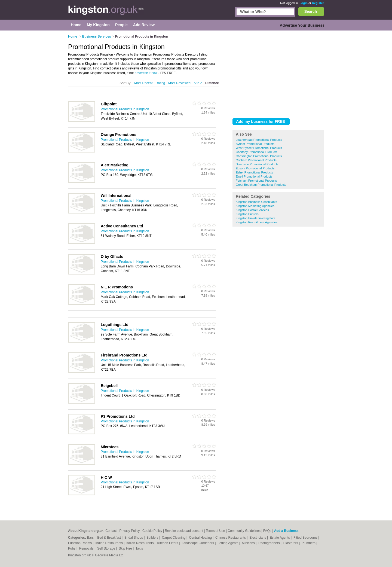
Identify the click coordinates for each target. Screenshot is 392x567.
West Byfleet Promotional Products (259, 148)
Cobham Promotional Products (256, 160)
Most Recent (143, 83)
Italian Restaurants (140, 543)
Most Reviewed (179, 83)
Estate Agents (280, 538)
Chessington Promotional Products (259, 156)
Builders (153, 538)
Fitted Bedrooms (306, 538)
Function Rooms (80, 543)
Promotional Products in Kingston (125, 109)
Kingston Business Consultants (256, 202)
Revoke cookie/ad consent (184, 531)
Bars (91, 538)
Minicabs (249, 543)
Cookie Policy (152, 531)
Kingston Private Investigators (256, 218)
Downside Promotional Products (257, 164)
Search (311, 11)
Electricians (258, 538)
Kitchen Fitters (168, 543)
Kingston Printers (247, 214)
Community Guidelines (244, 531)
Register (318, 3)
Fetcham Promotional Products (256, 181)
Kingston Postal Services (252, 210)
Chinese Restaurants (231, 538)
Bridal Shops (134, 538)
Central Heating (201, 538)
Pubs (72, 548)
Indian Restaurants (110, 543)
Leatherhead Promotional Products (259, 140)
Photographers (269, 543)
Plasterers (291, 543)
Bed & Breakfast (109, 538)
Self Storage (107, 548)
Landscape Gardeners (198, 543)
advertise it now (146, 73)
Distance (212, 83)
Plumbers (309, 543)
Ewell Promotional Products (254, 176)
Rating (160, 83)
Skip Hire (126, 548)
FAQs (267, 531)
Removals (87, 548)
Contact (111, 531)
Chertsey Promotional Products (256, 152)
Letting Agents (228, 543)
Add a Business (286, 531)
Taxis (139, 548)
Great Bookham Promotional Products (261, 185)
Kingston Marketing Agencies (255, 206)
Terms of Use (215, 531)
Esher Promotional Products (254, 172)
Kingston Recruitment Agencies (257, 222)
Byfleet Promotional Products (255, 144)
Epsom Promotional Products (255, 168)
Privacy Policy (129, 531)
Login (304, 3)
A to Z (198, 83)
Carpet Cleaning (174, 538)
